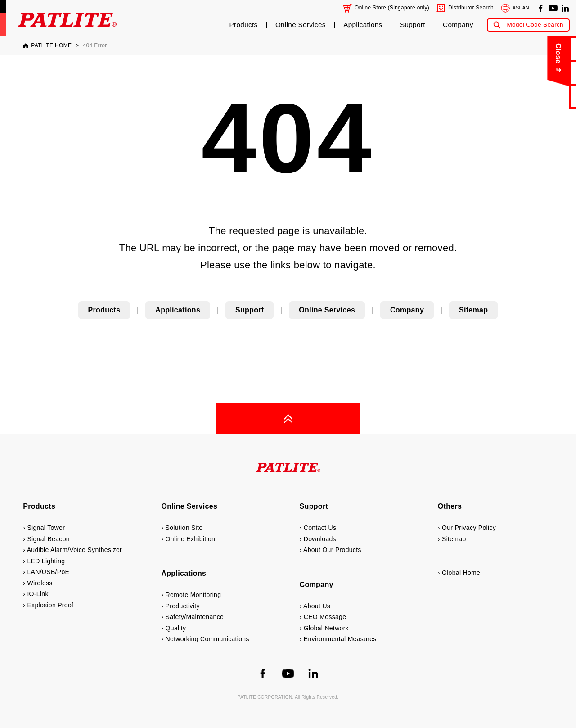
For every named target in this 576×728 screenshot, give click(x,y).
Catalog (549, 96)
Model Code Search (535, 25)
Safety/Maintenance (195, 617)
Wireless (40, 583)
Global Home (461, 573)
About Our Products (332, 550)
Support (413, 25)
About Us (549, 72)
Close (511, 53)
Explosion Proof (50, 605)
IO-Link (38, 594)
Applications (363, 25)
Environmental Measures (340, 639)
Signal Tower (46, 528)
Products (244, 25)
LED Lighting (46, 561)
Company (458, 25)
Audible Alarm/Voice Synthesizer (74, 550)
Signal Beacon (48, 539)
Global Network (326, 628)
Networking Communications (207, 639)
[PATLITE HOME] (47, 45)
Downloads (320, 539)
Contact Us (549, 48)
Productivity (183, 606)
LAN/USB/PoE (48, 572)
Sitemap (473, 310)
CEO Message (325, 617)
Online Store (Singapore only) (392, 8)
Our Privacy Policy (469, 528)
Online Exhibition (191, 539)
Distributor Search (471, 8)
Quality (176, 628)
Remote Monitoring (193, 595)
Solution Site (184, 528)
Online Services (301, 25)
